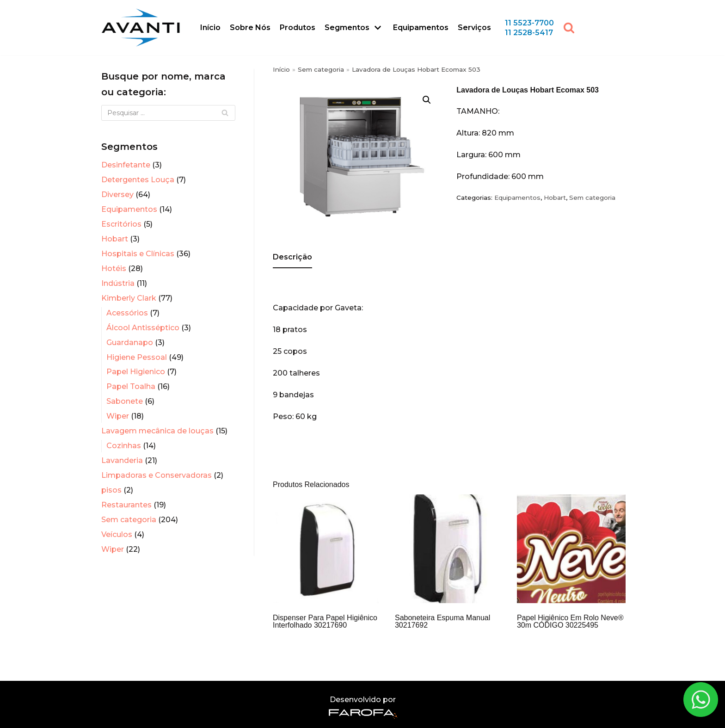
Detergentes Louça (138, 180)
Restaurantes (126, 505)
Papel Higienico (136, 372)
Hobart (115, 239)
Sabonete (125, 401)
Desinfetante (126, 165)
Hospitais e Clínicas (138, 254)
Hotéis (114, 268)
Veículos (117, 534)
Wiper (118, 416)
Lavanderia (122, 460)
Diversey (117, 194)
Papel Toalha (131, 386)
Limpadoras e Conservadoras (157, 475)
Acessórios (127, 313)
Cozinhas (124, 446)
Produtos (298, 28)
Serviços (474, 28)
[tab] (292, 258)
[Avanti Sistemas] (141, 28)
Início (210, 28)
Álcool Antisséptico (143, 328)
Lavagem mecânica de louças (157, 431)
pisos (111, 490)
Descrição (292, 257)
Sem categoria (129, 520)
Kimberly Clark (129, 298)
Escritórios (121, 224)
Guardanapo (130, 342)
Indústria (118, 283)
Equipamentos (421, 28)
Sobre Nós (250, 28)
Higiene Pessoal (137, 357)
